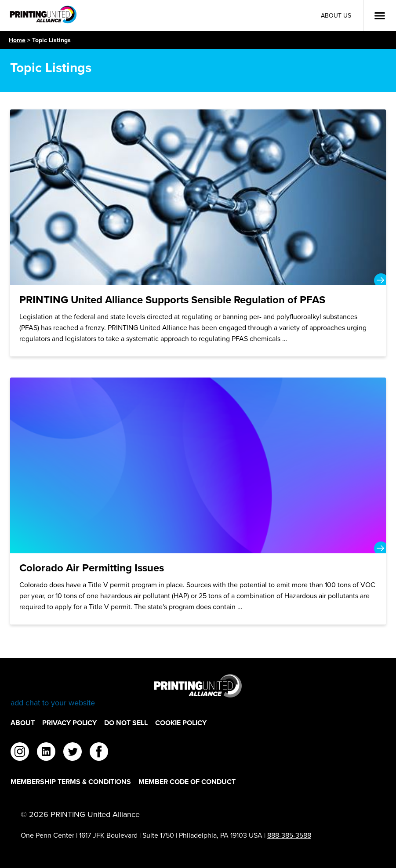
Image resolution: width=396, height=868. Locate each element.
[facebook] (99, 753)
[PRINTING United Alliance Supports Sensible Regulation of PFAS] (198, 233)
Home (17, 40)
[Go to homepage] (198, 691)
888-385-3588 (289, 835)
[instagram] (20, 753)
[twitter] (73, 753)
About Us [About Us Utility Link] (336, 16)
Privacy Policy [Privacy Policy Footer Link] (69, 723)
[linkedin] (46, 753)
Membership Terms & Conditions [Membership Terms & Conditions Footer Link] (71, 782)
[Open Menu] (380, 16)
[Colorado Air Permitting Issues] (198, 501)
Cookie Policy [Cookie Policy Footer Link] (181, 723)
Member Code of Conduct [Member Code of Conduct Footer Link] (187, 782)
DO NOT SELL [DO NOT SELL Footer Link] (126, 723)
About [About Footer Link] (23, 723)
